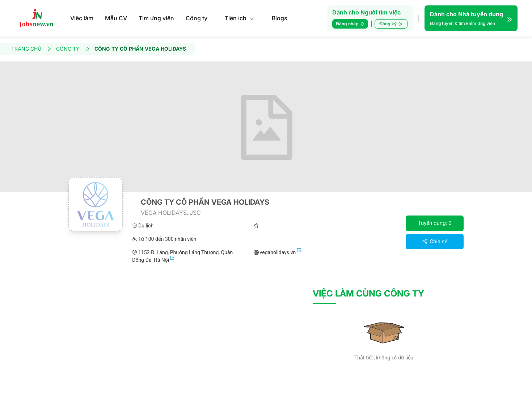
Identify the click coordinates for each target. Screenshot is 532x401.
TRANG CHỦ (31, 49)
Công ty (197, 18)
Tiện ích (239, 18)
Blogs (280, 18)
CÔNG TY (73, 49)
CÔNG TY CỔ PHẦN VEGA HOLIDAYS (140, 49)
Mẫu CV (116, 18)
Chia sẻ (435, 242)
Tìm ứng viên (156, 18)
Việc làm (82, 18)
